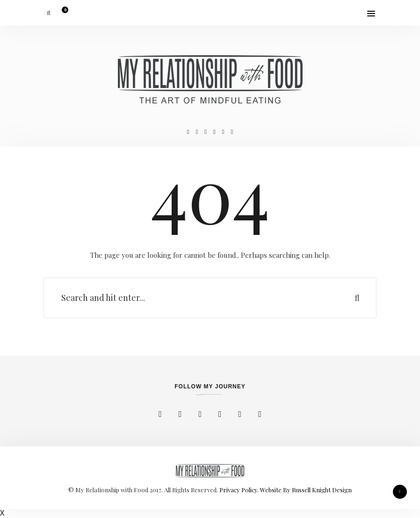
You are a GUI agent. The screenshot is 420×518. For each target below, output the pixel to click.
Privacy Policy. (240, 490)
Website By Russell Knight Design (306, 490)
